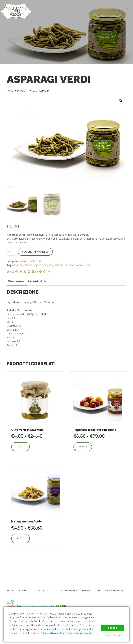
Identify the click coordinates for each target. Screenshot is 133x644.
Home (10, 590)
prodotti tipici (82, 264)
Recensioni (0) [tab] (37, 281)
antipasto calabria (22, 264)
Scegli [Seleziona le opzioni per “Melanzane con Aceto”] (21, 538)
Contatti (24, 590)
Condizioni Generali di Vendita (73, 590)
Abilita (112, 628)
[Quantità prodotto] (11, 251)
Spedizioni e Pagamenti (110, 590)
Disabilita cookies (114, 635)
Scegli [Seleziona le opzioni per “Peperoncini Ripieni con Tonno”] (83, 446)
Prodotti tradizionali (30, 260)
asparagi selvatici (54, 264)
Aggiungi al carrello (35, 251)
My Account (42, 590)
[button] (121, 101)
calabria (69, 264)
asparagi (38, 264)
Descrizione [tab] (16, 280)
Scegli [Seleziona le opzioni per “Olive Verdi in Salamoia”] (21, 446)
